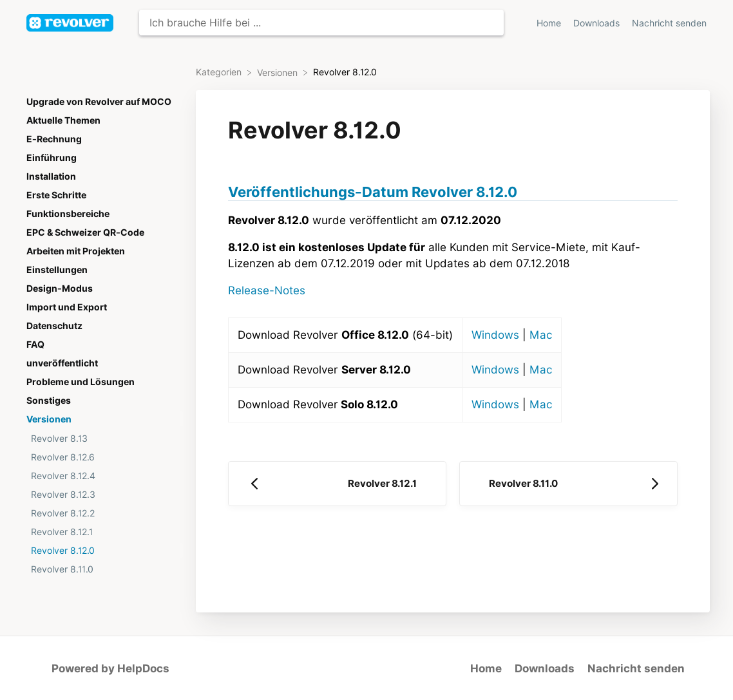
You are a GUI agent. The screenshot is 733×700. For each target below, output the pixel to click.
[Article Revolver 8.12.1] (102, 532)
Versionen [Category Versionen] (49, 419)
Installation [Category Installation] (51, 176)
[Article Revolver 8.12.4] (102, 476)
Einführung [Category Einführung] (52, 158)
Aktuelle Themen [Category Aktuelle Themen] (63, 120)
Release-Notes (267, 290)
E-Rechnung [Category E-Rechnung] (54, 139)
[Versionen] (279, 72)
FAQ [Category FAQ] (35, 345)
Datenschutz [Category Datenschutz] (54, 326)
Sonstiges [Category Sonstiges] (49, 401)
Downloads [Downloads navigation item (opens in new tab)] (598, 23)
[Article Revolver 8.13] (102, 438)
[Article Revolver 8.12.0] (102, 550)
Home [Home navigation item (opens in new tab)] (550, 23)
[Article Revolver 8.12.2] (102, 513)
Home (486, 668)
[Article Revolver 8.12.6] (102, 457)
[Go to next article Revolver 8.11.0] (568, 484)
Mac (541, 335)
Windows (495, 335)
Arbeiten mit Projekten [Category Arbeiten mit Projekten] (76, 251)
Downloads (545, 668)
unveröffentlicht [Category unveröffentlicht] (62, 363)
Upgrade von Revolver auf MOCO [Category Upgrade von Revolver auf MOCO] (99, 102)
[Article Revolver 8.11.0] (102, 569)
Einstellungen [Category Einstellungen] (57, 270)
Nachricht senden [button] (669, 23)
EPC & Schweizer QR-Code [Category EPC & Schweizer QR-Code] (85, 232)
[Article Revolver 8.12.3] (102, 494)
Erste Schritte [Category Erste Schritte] (56, 195)
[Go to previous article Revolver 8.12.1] (337, 484)
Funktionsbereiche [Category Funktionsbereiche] (68, 214)
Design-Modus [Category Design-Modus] (60, 289)
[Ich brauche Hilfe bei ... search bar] (321, 23)
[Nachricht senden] (669, 23)
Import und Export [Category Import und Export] (67, 307)
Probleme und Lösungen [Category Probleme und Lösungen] (81, 382)
